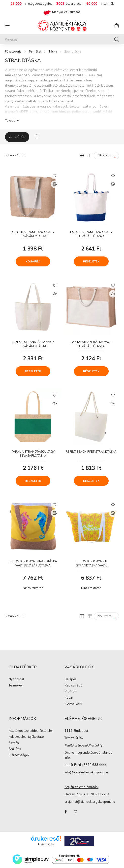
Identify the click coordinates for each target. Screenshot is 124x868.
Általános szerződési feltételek (31, 731)
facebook (65, 812)
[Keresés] (62, 39)
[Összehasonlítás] (55, 184)
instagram (75, 812)
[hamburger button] (7, 26)
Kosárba (33, 261)
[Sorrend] (106, 156)
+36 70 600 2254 (96, 794)
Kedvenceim (73, 704)
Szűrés (19, 137)
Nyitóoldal (16, 680)
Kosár (69, 698)
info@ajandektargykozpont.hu (86, 772)
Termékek (35, 52)
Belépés (71, 680)
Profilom (71, 692)
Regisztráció (74, 686)
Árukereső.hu (46, 844)
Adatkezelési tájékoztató (26, 737)
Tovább (10, 120)
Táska (53, 52)
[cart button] (117, 26)
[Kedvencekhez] (55, 176)
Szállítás (15, 749)
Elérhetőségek (19, 755)
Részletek (91, 261)
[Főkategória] (13, 52)
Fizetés (14, 743)
